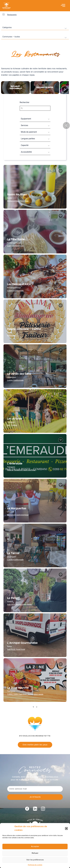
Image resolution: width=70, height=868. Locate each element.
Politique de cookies (35, 865)
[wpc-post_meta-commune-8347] (35, 37)
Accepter (35, 846)
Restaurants (12, 15)
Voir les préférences (35, 860)
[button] (66, 828)
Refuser (35, 853)
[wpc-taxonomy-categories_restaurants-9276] (35, 28)
